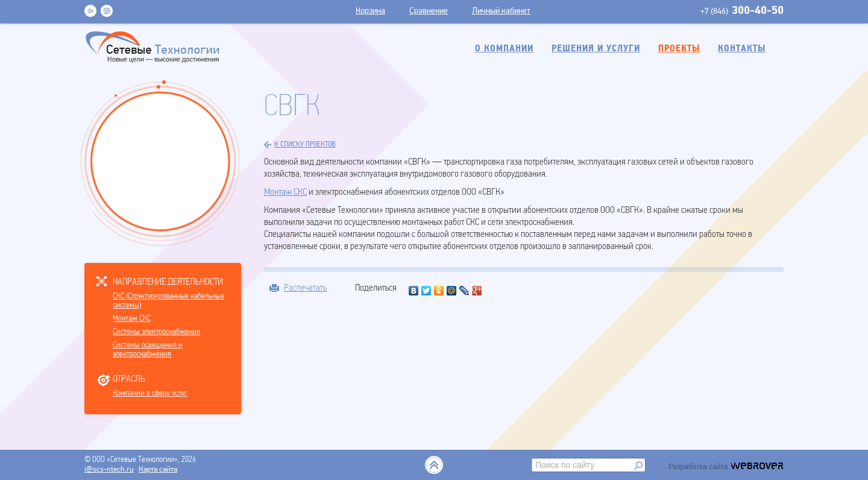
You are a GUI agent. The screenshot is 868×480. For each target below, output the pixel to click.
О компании (504, 49)
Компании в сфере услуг (150, 393)
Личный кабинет (501, 11)
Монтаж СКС (132, 319)
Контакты (742, 49)
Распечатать (305, 288)
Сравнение (429, 11)
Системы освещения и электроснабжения (148, 350)
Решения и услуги (596, 49)
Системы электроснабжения (156, 332)
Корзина (370, 11)
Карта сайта (158, 469)
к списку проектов (300, 145)
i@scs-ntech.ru (109, 469)
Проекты (679, 49)
